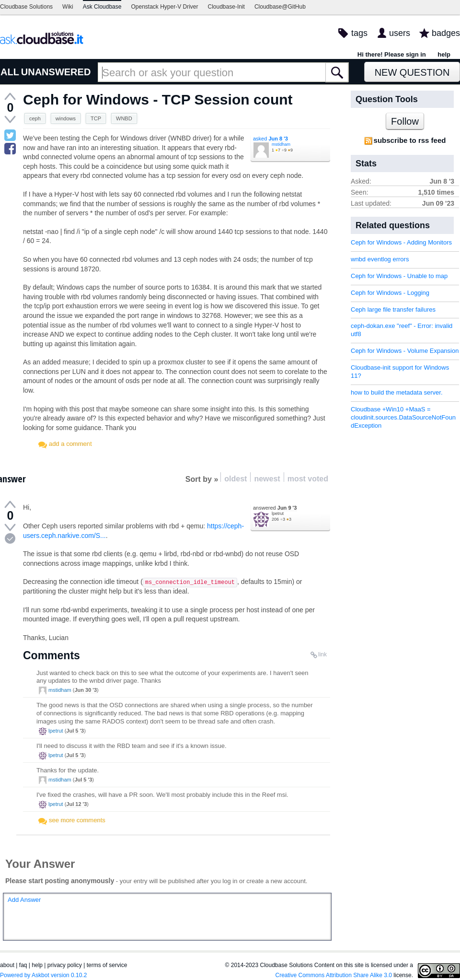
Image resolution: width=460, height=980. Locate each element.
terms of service (107, 965)
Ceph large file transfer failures (393, 309)
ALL (10, 72)
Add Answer (24, 900)
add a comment (70, 444)
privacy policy (65, 965)
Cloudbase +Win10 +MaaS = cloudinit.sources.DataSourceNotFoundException (403, 417)
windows (66, 118)
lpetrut (278, 513)
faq (23, 965)
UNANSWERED (56, 72)
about (7, 965)
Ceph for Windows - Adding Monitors (401, 242)
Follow (405, 121)
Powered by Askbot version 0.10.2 (43, 975)
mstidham (281, 144)
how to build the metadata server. (397, 392)
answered (275, 508)
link (322, 654)
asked (270, 139)
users (400, 33)
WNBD (124, 118)
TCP (96, 118)
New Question (412, 72)
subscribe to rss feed (410, 140)
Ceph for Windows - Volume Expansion (405, 351)
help (444, 54)
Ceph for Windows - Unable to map (399, 276)
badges (446, 33)
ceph (35, 118)
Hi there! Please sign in (392, 54)
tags (359, 33)
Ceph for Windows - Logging (390, 293)
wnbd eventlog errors (380, 259)
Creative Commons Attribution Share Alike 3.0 (334, 975)
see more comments (77, 820)
